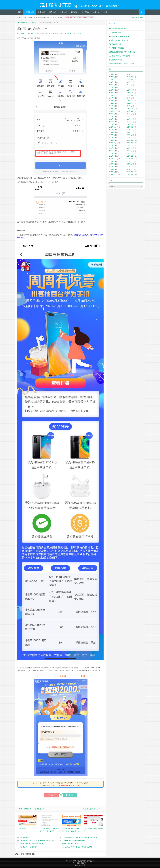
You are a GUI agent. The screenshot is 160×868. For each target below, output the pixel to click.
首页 (19, 13)
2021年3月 (112, 154)
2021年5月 (112, 151)
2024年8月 (129, 98)
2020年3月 (112, 170)
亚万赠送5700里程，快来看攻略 (119, 56)
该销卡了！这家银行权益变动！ (119, 41)
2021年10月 (130, 143)
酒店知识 (52, 13)
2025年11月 (113, 80)
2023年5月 (112, 119)
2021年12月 (130, 141)
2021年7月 (112, 148)
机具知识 (63, 13)
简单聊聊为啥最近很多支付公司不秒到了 (122, 64)
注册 (141, 18)
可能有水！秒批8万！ (116, 44)
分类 (108, 183)
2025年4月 (129, 88)
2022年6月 (129, 133)
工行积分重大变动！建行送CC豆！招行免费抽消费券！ (80, 838)
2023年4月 (129, 119)
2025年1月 (112, 93)
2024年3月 (112, 106)
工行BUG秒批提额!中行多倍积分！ (74, 841)
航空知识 (41, 13)
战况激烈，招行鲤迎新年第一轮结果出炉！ (123, 52)
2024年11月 (113, 96)
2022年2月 (129, 138)
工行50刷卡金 (24, 838)
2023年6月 (129, 117)
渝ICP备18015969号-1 (80, 863)
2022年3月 (112, 138)
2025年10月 (130, 80)
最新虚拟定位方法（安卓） (93, 809)
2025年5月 (112, 88)
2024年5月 (112, 104)
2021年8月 (129, 146)
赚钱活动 (85, 13)
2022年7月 (112, 133)
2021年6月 (129, 148)
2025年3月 (112, 90)
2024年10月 (130, 96)
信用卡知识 (30, 13)
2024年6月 (129, 101)
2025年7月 (112, 85)
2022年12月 (130, 125)
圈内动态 (74, 13)
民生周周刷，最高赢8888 (117, 48)
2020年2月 (129, 170)
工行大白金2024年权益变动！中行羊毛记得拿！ (78, 847)
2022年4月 (129, 135)
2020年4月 (129, 167)
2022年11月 (113, 127)
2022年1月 (112, 141)
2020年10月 (130, 159)
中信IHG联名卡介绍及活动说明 (119, 37)
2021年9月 (112, 146)
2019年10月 (130, 175)
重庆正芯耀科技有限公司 (86, 861)
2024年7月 (112, 101)
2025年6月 (129, 85)
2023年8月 (129, 114)
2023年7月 (112, 117)
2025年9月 (112, 82)
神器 (106, 13)
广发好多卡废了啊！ (115, 33)
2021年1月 (112, 156)
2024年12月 (130, 93)
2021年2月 (129, 154)
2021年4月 (129, 151)
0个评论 (78, 34)
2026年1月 (112, 77)
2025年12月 (130, 77)
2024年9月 (112, 98)
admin (31, 34)
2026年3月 (129, 75)
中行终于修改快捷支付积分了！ (119, 29)
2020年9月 (112, 162)
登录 (135, 18)
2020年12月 (130, 156)
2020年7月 (112, 164)
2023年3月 (112, 122)
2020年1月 (112, 172)
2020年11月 (113, 159)
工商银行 (33, 23)
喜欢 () (52, 795)
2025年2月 (129, 90)
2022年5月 (112, 135)
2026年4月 (112, 75)
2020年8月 (129, 162)
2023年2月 (129, 122)
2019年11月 (113, 175)
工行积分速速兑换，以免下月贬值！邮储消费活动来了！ (38, 841)
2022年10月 (130, 127)
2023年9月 (112, 114)
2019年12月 (130, 172)
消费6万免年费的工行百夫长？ (72, 844)
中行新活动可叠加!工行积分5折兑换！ (32, 844)
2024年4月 (129, 104)
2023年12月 (130, 109)
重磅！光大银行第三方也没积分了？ (31, 809)
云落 (83, 865)
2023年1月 (112, 125)
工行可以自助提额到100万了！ (35, 29)
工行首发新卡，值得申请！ (28, 847)
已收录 (69, 34)
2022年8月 (129, 130)
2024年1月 (112, 109)
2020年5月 (112, 167)
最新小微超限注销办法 (116, 60)
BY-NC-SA (75, 783)
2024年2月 (129, 106)
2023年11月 (113, 111)
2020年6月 (129, 164)
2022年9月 (112, 130)
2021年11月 (113, 143)
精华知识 (96, 13)
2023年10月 (130, 111)
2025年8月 (129, 82)
